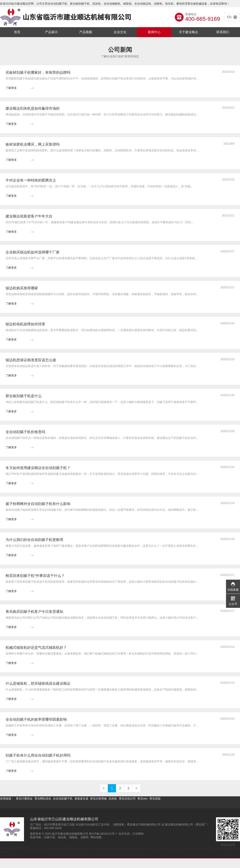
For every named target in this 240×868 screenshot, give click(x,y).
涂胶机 (85, 837)
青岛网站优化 (43, 799)
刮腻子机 (50, 837)
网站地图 (96, 837)
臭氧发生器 (81, 799)
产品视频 (86, 32)
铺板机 (73, 837)
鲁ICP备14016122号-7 (103, 834)
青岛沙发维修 (98, 799)
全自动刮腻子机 (63, 799)
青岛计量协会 (24, 799)
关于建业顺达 (188, 32)
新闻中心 (154, 32)
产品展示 (51, 32)
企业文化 (120, 32)
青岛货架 (155, 799)
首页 (17, 32)
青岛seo (142, 799)
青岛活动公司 (127, 799)
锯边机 (62, 837)
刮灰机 (113, 799)
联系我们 (223, 32)
